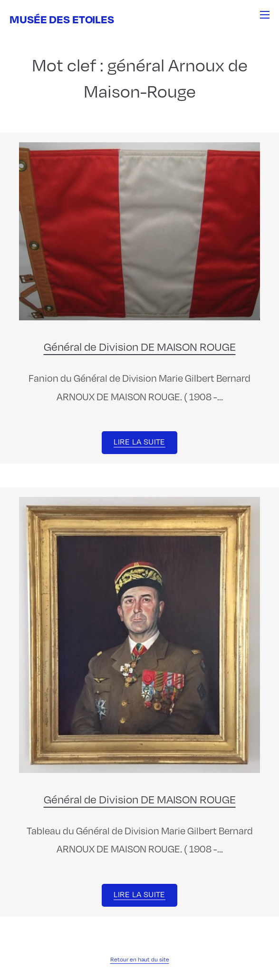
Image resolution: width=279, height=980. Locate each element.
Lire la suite (139, 442)
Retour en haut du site (140, 959)
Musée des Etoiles (62, 19)
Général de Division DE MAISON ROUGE (140, 346)
